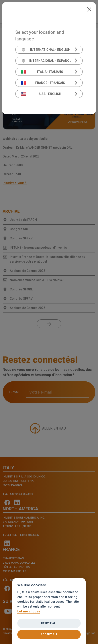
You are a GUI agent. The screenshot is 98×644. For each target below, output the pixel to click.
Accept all (49, 635)
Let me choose (29, 612)
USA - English (41, 94)
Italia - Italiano (42, 72)
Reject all (49, 624)
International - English (46, 50)
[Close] (89, 9)
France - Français (43, 83)
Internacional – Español (46, 61)
